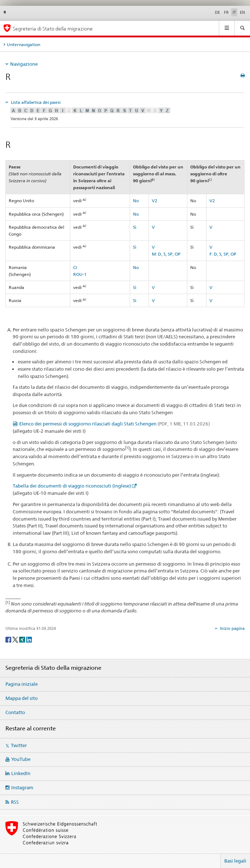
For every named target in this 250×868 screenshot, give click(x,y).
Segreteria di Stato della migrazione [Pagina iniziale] (53, 28)
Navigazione (24, 64)
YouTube (21, 759)
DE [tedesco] (217, 12)
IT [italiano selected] (234, 12)
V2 (155, 201)
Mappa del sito (22, 698)
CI (75, 267)
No (136, 201)
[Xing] (23, 639)
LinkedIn (21, 773)
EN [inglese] (242, 12)
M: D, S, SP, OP (166, 254)
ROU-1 (80, 274)
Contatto (15, 712)
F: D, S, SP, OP (223, 254)
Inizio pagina (232, 628)
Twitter (19, 745)
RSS (15, 802)
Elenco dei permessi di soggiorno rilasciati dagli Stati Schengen (114, 424)
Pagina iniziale (22, 684)
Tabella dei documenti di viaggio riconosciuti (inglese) (72, 486)
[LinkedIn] (29, 639)
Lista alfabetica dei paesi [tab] (35, 102)
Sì (135, 227)
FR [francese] (226, 12)
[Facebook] (9, 639)
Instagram (22, 787)
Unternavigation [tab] (24, 44)
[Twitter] (16, 639)
